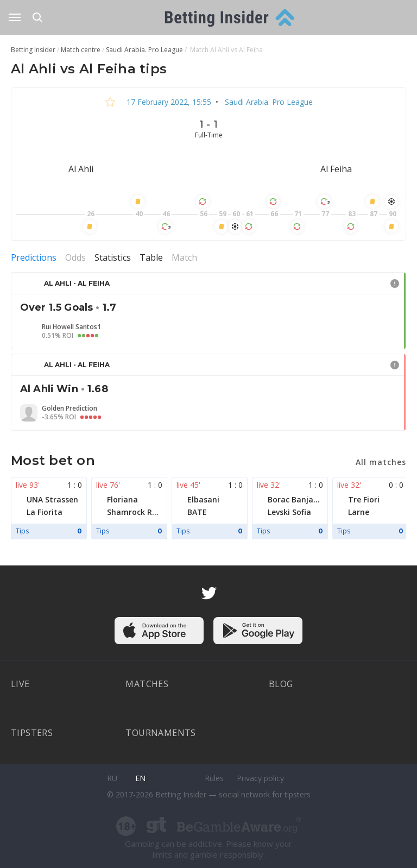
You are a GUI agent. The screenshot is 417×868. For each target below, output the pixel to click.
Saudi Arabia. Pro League (268, 102)
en (140, 778)
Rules (214, 778)
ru (112, 778)
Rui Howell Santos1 (71, 327)
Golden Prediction (69, 408)
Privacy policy (260, 778)
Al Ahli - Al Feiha (77, 283)
